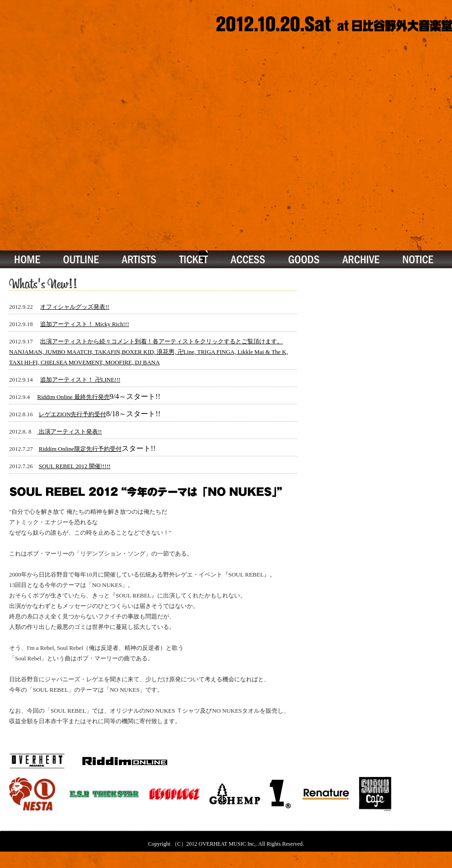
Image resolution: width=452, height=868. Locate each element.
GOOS (304, 259)
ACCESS (248, 259)
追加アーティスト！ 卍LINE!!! (80, 380)
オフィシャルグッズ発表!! (75, 307)
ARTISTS (139, 259)
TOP (26, 259)
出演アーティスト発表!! (70, 431)
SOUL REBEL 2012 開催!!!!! (75, 466)
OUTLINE (81, 259)
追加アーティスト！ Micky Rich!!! (85, 324)
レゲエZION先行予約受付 (72, 414)
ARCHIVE (361, 259)
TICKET (194, 259)
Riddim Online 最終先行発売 (74, 397)
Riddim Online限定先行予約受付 (80, 449)
